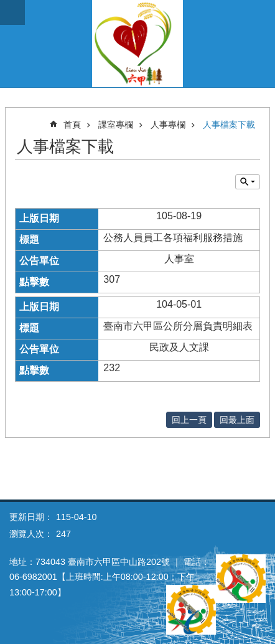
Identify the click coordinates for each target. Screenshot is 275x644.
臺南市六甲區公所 (137, 44)
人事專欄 (168, 125)
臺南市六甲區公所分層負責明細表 (178, 326)
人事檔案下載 (229, 125)
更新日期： (31, 517)
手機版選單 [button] (12, 12)
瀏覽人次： (31, 534)
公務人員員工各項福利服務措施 (173, 238)
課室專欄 (116, 125)
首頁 (72, 125)
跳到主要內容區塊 (7, 7)
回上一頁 (189, 420)
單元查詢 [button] (248, 182)
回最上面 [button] (237, 420)
